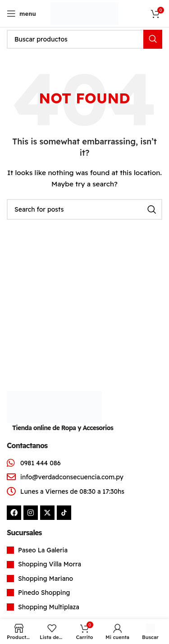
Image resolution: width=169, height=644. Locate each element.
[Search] (84, 39)
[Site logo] (84, 13)
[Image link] (54, 406)
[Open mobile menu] (21, 14)
